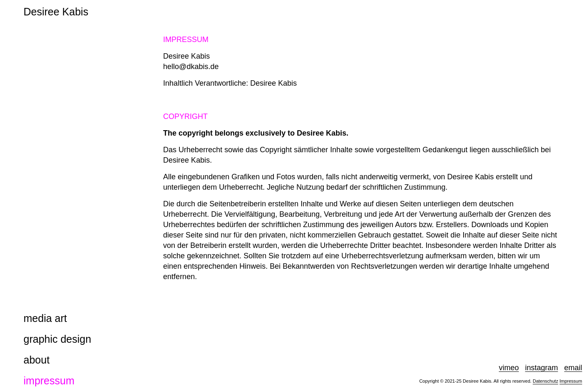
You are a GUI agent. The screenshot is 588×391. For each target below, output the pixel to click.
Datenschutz (545, 381)
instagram (542, 368)
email (573, 368)
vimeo (509, 368)
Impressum (571, 381)
